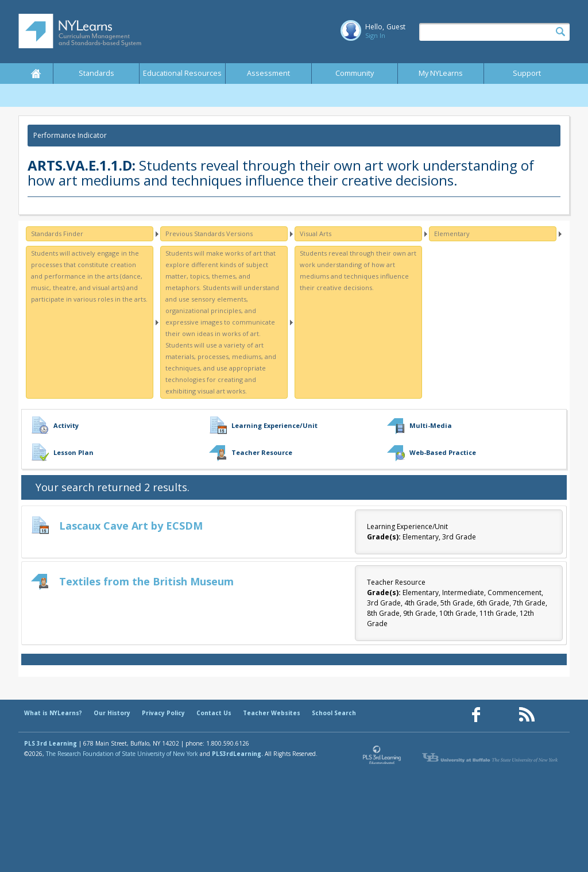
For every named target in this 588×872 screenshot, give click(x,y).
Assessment (268, 73)
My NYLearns (441, 73)
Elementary (452, 234)
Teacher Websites (272, 713)
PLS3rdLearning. (237, 754)
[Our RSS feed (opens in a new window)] (527, 715)
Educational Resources (182, 73)
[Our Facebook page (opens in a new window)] (476, 715)
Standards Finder (57, 234)
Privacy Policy (163, 713)
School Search (334, 713)
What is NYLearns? (53, 713)
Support (527, 73)
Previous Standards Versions (209, 234)
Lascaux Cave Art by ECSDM (131, 526)
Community (355, 73)
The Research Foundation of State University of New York (122, 754)
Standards (96, 73)
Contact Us (214, 713)
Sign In (375, 35)
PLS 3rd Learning (51, 743)
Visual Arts (316, 234)
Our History (112, 713)
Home (36, 74)
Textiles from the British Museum (146, 581)
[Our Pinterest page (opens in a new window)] (501, 715)
